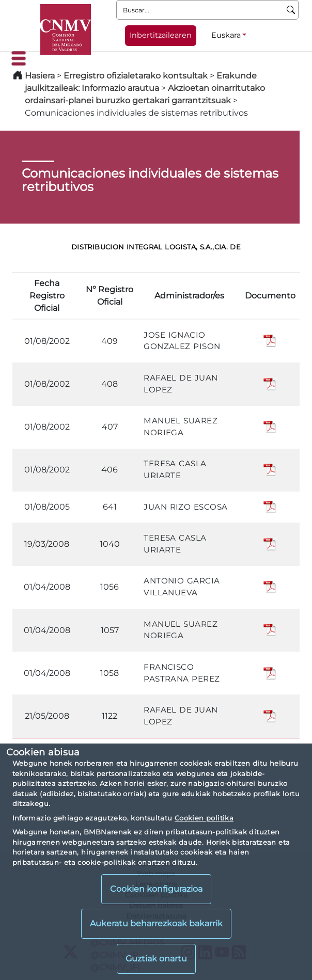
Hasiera (40, 76)
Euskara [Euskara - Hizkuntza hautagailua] (226, 35)
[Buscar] (291, 10)
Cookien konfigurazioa (156, 889)
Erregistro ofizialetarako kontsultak (136, 76)
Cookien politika (204, 818)
